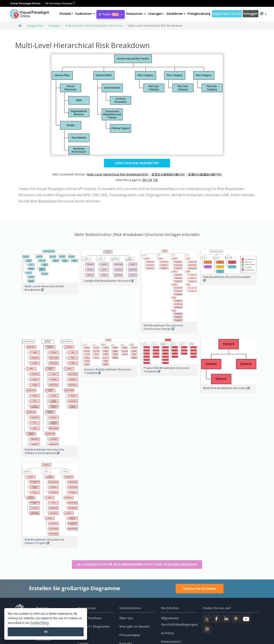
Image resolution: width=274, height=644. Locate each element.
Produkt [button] (66, 14)
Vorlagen (54, 26)
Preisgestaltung (199, 14)
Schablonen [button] (176, 14)
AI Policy (167, 633)
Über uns (126, 618)
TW (155, 180)
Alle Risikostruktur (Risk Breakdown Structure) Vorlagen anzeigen (137, 564)
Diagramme (35, 26)
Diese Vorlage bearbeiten (137, 163)
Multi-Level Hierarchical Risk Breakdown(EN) (117, 174)
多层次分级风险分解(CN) (168, 174)
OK (46, 632)
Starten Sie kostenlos (200, 589)
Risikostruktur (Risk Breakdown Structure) (94, 26)
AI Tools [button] (111, 14)
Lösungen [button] (156, 14)
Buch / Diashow (89, 618)
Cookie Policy (40, 623)
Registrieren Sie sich (227, 14)
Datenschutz (171, 642)
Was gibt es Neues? (135, 626)
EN (144, 180)
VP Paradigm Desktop (60, 3)
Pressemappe (130, 635)
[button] (85, 14)
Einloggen (250, 14)
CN (150, 180)
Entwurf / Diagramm (93, 626)
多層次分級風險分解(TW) (205, 174)
